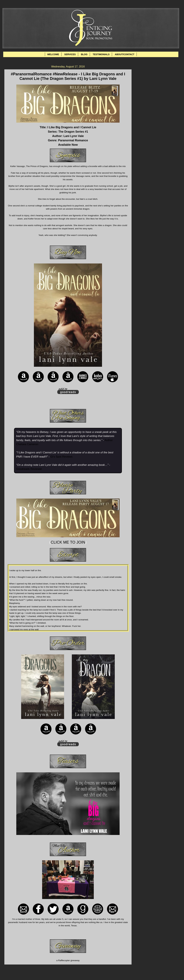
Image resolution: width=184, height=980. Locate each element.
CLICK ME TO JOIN (68, 542)
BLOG (84, 54)
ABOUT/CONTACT (125, 54)
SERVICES (70, 54)
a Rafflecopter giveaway (68, 960)
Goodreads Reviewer (29, 469)
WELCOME (53, 54)
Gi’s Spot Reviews (61, 457)
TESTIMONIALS (101, 54)
